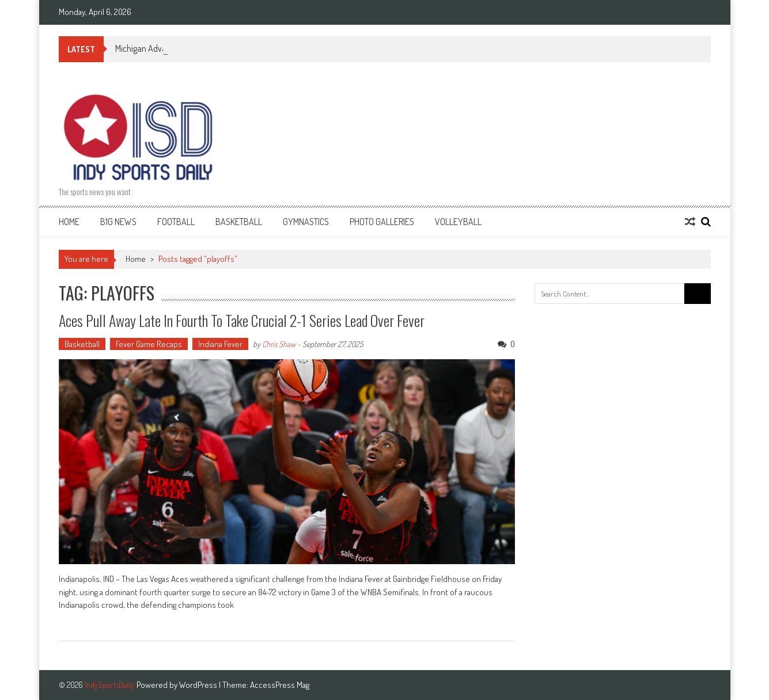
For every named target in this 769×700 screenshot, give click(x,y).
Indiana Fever (220, 344)
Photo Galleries (382, 222)
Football (176, 222)
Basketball (239, 222)
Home (69, 222)
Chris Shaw (279, 344)
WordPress (199, 685)
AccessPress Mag (280, 685)
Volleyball (458, 222)
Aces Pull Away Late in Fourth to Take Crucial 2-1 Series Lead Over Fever (242, 320)
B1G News (118, 222)
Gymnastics (306, 222)
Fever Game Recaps (149, 344)
